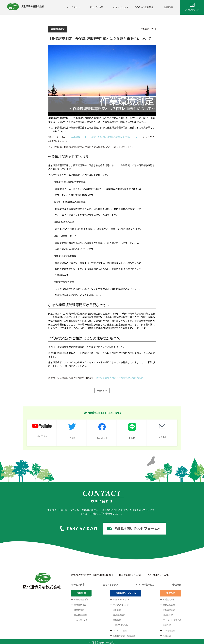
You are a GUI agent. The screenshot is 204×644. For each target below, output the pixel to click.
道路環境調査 (119, 613)
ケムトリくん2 (81, 618)
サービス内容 (97, 6)
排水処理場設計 (81, 613)
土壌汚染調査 (169, 629)
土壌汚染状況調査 (121, 624)
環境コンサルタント (122, 598)
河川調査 (117, 608)
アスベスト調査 (120, 629)
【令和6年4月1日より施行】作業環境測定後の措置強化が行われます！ (104, 135)
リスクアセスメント (122, 603)
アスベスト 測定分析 (172, 618)
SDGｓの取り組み (144, 6)
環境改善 (81, 591)
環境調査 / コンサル (126, 591)
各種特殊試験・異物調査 (124, 634)
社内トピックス (121, 6)
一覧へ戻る (102, 389)
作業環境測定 (169, 608)
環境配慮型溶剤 (81, 598)
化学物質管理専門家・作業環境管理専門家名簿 (120, 376)
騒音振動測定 (169, 603)
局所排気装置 (80, 603)
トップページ (73, 6)
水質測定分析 (169, 598)
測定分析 (171, 591)
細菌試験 (167, 634)
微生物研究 (79, 608)
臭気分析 (167, 624)
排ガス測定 (168, 613)
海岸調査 (117, 618)
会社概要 (168, 6)
